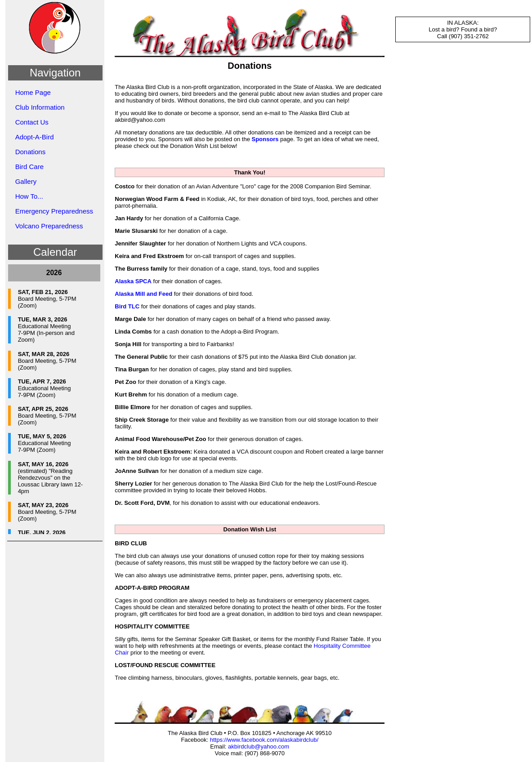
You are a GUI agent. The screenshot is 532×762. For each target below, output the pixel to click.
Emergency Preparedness (54, 211)
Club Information (40, 107)
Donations (31, 152)
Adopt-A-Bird (35, 137)
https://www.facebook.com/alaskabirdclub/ (264, 740)
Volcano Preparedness (49, 226)
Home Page (33, 92)
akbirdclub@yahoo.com (259, 746)
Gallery (26, 181)
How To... (29, 196)
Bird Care (29, 167)
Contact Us (32, 122)
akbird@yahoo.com (140, 120)
